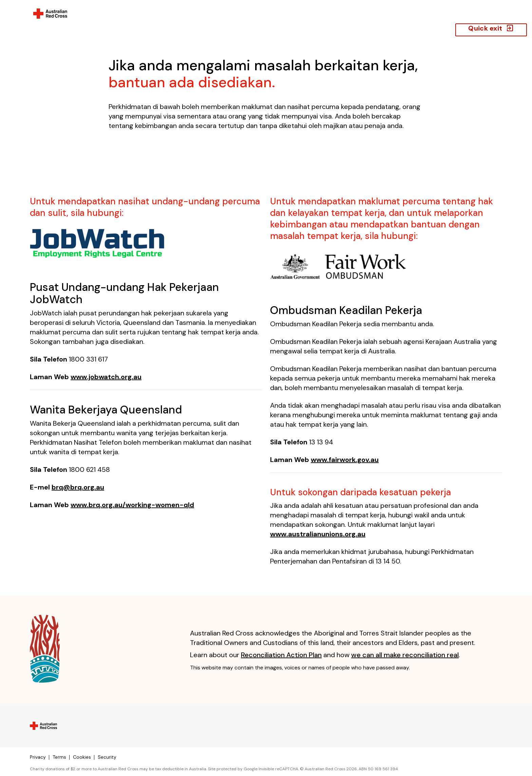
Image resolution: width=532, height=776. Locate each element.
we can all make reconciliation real (405, 655)
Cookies (82, 757)
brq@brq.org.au (78, 487)
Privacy (38, 757)
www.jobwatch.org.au (106, 377)
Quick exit (491, 28)
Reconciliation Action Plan (281, 655)
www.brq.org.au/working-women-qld (132, 505)
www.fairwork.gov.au (345, 460)
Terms (59, 757)
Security (107, 757)
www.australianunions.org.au (318, 534)
